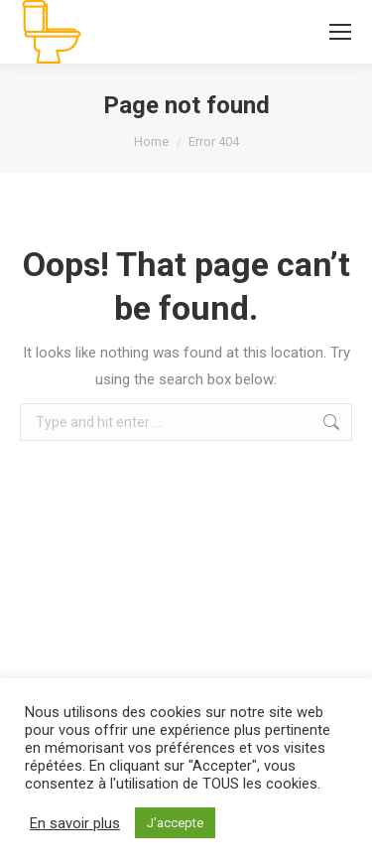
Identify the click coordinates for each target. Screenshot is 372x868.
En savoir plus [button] (75, 823)
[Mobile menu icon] (340, 32)
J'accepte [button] (175, 823)
